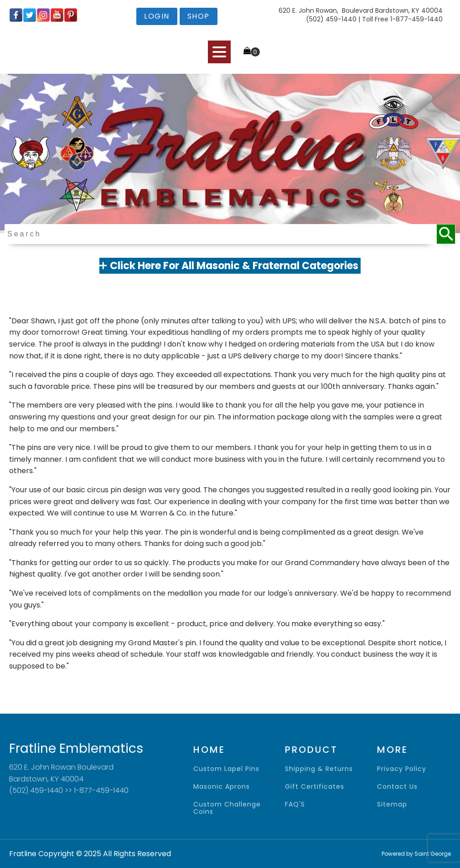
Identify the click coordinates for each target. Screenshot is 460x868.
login (157, 16)
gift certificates (315, 787)
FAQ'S (295, 804)
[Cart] (252, 51)
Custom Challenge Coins (227, 808)
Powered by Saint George (416, 854)
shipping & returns (319, 769)
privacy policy (402, 769)
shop (199, 16)
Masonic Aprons (222, 787)
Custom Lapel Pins (226, 769)
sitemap (392, 804)
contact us (397, 787)
